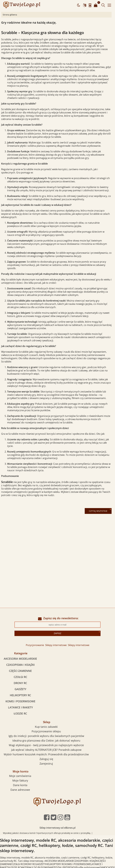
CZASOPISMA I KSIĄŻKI (20, 665)
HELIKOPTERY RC (20, 695)
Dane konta (20, 785)
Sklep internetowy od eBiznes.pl (57, 828)
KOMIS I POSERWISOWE (20, 701)
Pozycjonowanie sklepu (46, 731)
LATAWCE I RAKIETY (20, 707)
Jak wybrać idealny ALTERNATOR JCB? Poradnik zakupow (46, 750)
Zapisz (57, 633)
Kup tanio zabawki (46, 727)
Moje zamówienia (20, 776)
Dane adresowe (20, 790)
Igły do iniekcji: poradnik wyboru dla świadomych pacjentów (46, 736)
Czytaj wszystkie (98, 511)
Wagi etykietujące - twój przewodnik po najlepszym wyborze (46, 745)
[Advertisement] (57, 541)
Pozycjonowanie (35, 645)
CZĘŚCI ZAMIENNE (20, 671)
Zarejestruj (46, 764)
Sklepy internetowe (56, 645)
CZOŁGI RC (20, 677)
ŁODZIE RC (20, 713)
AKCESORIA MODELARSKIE (20, 659)
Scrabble (7, 482)
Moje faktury (20, 780)
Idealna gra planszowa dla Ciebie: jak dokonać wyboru (46, 740)
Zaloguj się (46, 759)
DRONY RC (20, 683)
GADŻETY (20, 689)
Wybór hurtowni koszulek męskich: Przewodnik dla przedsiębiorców (46, 754)
